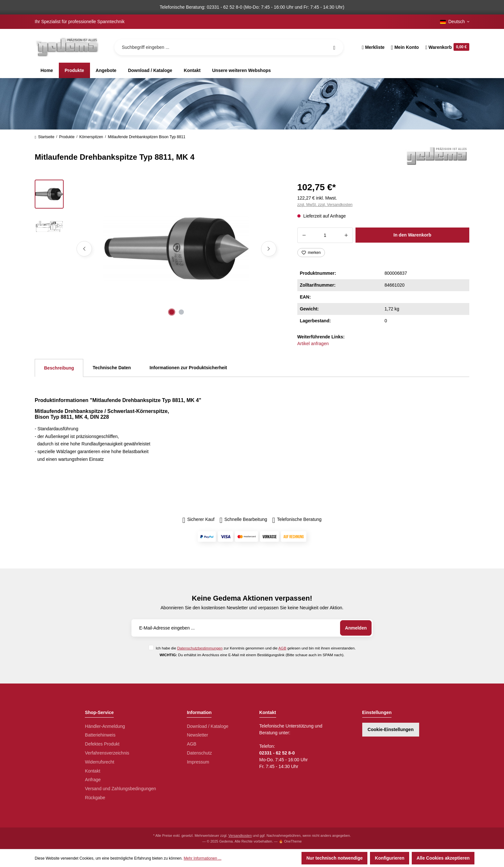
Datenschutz (199, 753)
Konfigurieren (390, 858)
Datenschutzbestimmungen (200, 648)
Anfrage (93, 780)
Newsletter (197, 735)
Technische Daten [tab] (112, 368)
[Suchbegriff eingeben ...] (229, 47)
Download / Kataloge (207, 726)
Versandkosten (240, 836)
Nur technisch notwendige (334, 858)
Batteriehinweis (100, 735)
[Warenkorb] (446, 47)
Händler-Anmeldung (105, 726)
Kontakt (92, 771)
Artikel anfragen (313, 344)
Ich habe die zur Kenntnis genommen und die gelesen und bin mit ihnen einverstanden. (256, 648)
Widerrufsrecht (99, 762)
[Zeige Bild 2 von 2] (181, 312)
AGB (282, 648)
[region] (158, 249)
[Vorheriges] (84, 249)
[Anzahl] (325, 235)
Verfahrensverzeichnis (107, 753)
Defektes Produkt (102, 744)
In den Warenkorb (412, 235)
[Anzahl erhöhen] (346, 235)
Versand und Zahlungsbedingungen (120, 789)
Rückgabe (95, 798)
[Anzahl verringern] (304, 235)
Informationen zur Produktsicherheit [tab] (188, 368)
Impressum (198, 762)
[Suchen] (334, 47)
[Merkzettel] (373, 47)
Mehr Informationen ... (202, 858)
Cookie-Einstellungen (391, 729)
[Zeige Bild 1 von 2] (172, 312)
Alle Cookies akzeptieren (443, 858)
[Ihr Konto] (405, 47)
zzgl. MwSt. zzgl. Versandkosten (325, 205)
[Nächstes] (269, 249)
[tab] (59, 368)
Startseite (45, 137)
